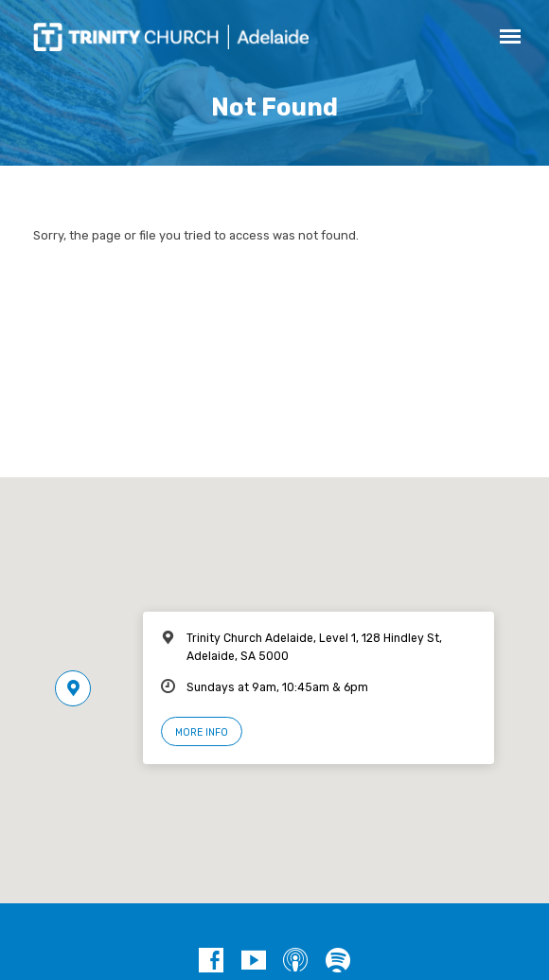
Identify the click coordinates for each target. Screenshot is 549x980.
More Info (202, 732)
